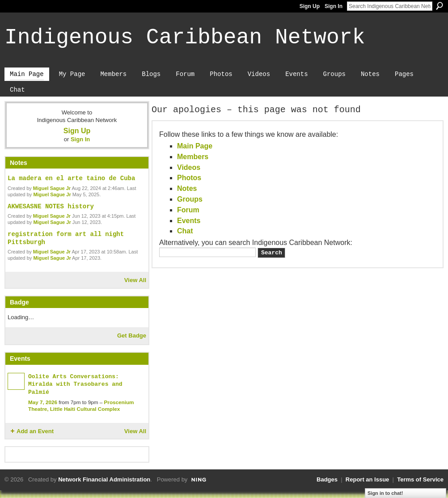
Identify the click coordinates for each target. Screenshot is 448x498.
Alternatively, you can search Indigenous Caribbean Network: (256, 243)
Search (440, 6)
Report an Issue (368, 479)
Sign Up (310, 6)
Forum (188, 210)
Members (193, 157)
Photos (189, 178)
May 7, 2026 (43, 402)
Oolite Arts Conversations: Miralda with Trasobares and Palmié (75, 385)
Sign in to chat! (385, 493)
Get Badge (132, 336)
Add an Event (35, 431)
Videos (189, 167)
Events (189, 221)
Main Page (195, 146)
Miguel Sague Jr (52, 188)
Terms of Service (420, 479)
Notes (187, 188)
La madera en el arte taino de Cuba (71, 178)
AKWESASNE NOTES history (51, 207)
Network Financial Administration (104, 479)
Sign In (334, 6)
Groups (190, 199)
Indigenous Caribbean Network (185, 38)
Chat (185, 231)
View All (135, 280)
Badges (327, 479)
